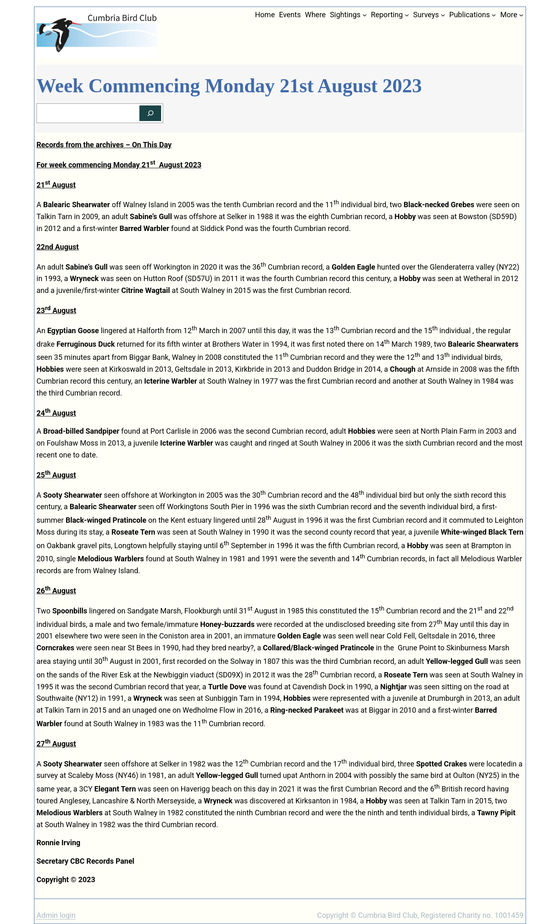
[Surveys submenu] (443, 15)
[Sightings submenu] (365, 15)
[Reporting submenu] (407, 15)
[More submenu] (521, 15)
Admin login (56, 915)
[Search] (150, 113)
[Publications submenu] (494, 15)
